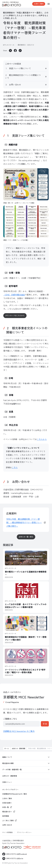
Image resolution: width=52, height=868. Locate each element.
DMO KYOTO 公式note (15, 858)
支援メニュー (7, 782)
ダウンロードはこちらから (15, 315)
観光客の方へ (7, 812)
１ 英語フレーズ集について (18, 68)
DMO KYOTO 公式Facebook (17, 854)
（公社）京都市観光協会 (14, 295)
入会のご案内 (39, 4)
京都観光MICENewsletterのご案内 (15, 794)
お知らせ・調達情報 (19, 748)
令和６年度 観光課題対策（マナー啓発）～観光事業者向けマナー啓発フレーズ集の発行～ (24, 523)
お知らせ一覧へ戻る (26, 537)
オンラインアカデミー (10, 790)
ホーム (7, 748)
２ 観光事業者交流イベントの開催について (23, 76)
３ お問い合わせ (13, 85)
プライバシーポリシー (24, 832)
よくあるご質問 (8, 820)
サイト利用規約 (8, 832)
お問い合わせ (7, 825)
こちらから (42, 439)
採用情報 (6, 816)
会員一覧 (6, 807)
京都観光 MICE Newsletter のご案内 (19, 731)
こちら (15, 467)
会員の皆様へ (7, 803)
